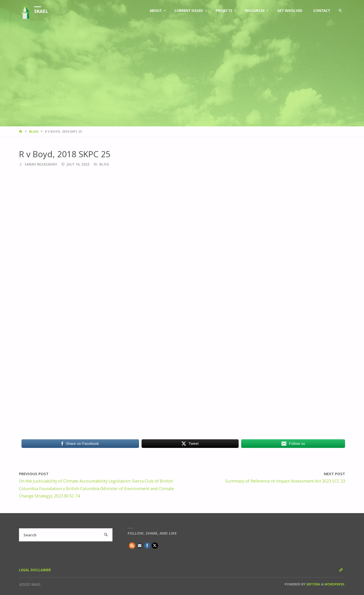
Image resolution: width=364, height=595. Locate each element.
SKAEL (41, 11)
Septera (313, 584)
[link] (340, 11)
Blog (34, 131)
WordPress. (335, 584)
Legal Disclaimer (35, 570)
